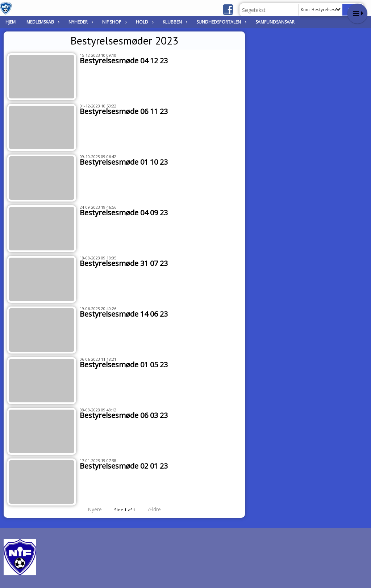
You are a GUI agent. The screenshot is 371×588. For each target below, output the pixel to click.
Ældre (159, 509)
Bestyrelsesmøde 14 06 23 (124, 314)
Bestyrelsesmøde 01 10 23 (124, 162)
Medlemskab (42, 22)
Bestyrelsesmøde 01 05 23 (124, 365)
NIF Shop (114, 22)
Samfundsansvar (275, 22)
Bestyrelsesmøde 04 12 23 (124, 61)
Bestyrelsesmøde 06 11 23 (124, 111)
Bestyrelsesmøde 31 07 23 (124, 263)
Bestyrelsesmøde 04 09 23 (124, 213)
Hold (144, 22)
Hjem (11, 22)
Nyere (90, 509)
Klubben (174, 22)
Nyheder (80, 22)
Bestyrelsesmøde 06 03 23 (124, 415)
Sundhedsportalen (220, 22)
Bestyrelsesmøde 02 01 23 (124, 466)
